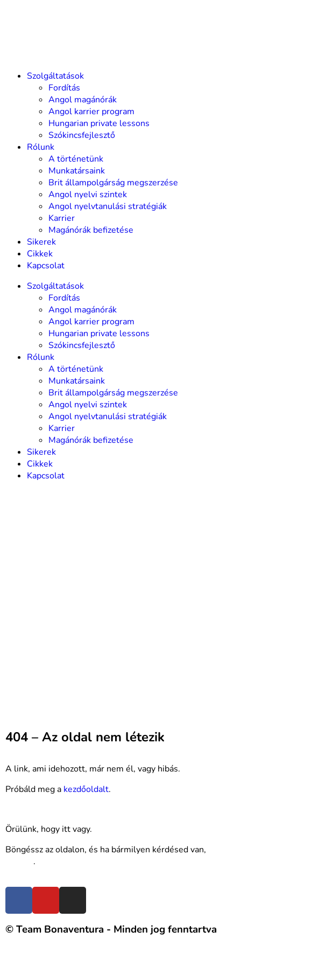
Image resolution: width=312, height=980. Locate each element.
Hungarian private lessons (99, 123)
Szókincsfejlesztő (82, 135)
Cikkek (40, 254)
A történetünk (76, 159)
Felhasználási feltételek (52, 960)
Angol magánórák (83, 100)
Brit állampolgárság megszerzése (113, 183)
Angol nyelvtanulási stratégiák (108, 206)
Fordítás (64, 88)
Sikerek (41, 242)
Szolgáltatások (55, 76)
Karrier (62, 218)
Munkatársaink (77, 171)
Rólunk (41, 147)
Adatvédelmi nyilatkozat (162, 960)
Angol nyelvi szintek (88, 194)
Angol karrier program (91, 112)
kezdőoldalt (86, 789)
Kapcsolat (46, 266)
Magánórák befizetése (91, 230)
